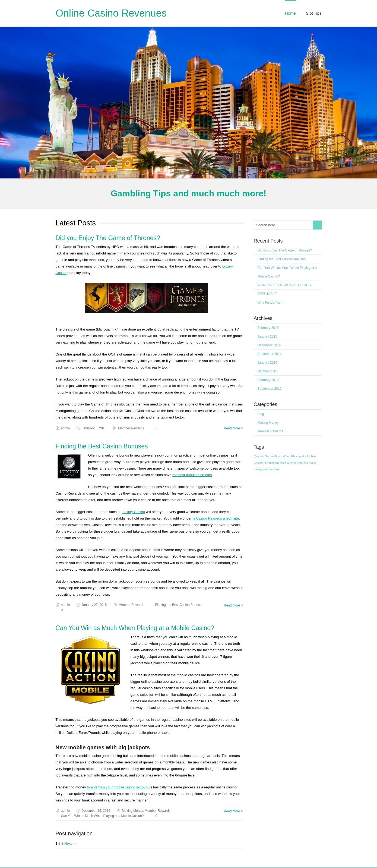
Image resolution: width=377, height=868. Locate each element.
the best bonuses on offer (192, 475)
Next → (70, 843)
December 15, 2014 (96, 811)
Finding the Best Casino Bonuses (102, 446)
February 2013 (268, 380)
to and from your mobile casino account (118, 787)
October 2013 (267, 371)
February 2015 (268, 328)
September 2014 (270, 354)
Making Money (132, 811)
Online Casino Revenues (111, 13)
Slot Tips (314, 13)
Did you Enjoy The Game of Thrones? (108, 238)
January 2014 (267, 363)
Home (290, 13)
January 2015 (267, 336)
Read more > (233, 428)
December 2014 (269, 345)
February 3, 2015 (94, 428)
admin (66, 428)
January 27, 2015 (94, 605)
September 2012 (270, 389)
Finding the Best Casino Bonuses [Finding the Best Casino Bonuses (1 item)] (287, 463)
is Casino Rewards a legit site (216, 518)
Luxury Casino (134, 512)
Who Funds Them (270, 303)
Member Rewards (131, 428)
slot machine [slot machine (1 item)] (271, 469)
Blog (261, 414)
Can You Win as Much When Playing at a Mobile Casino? (135, 628)
